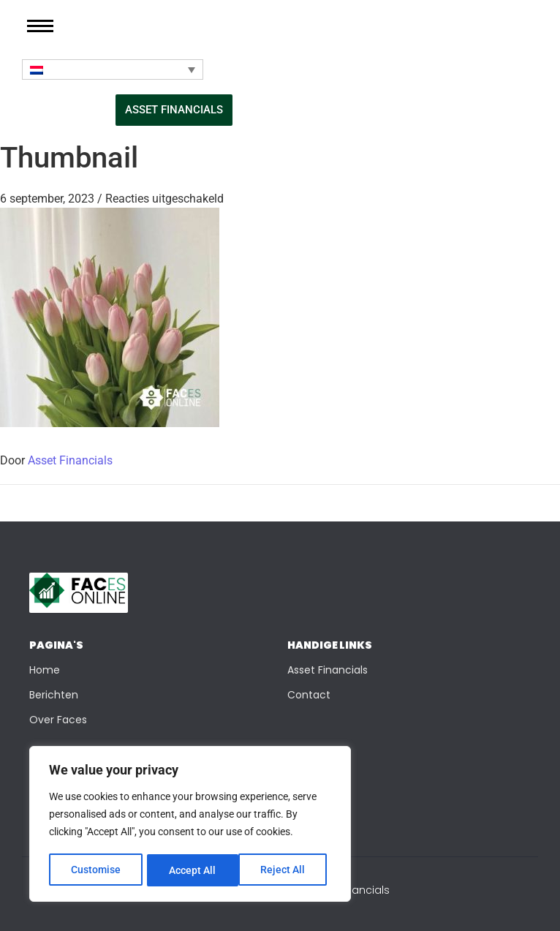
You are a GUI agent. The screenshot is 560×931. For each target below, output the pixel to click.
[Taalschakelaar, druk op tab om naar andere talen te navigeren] (113, 69)
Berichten (54, 695)
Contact (309, 695)
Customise (96, 870)
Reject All (192, 870)
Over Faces (58, 720)
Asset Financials (70, 460)
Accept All (287, 870)
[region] (190, 825)
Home (45, 670)
